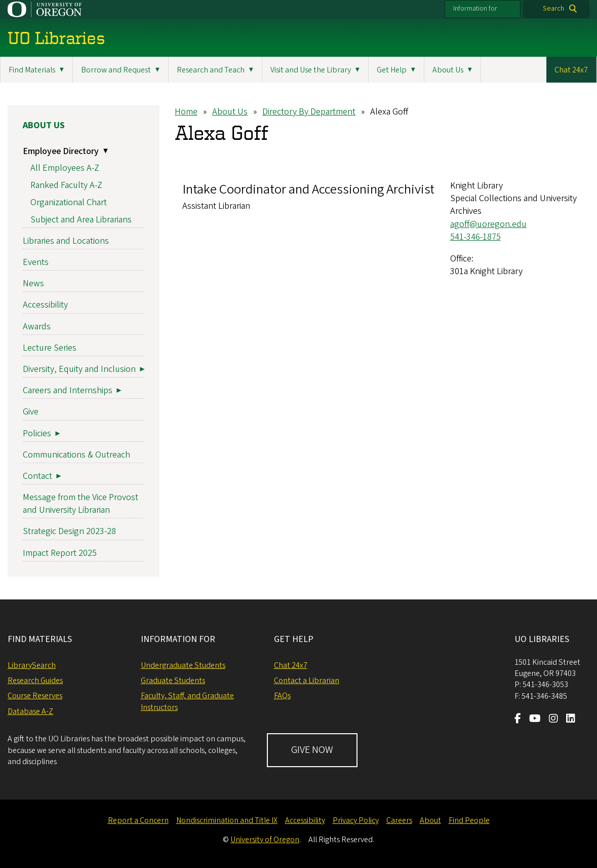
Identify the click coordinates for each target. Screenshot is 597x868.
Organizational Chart (69, 202)
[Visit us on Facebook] (518, 720)
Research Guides (35, 681)
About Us (230, 112)
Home (186, 112)
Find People (469, 820)
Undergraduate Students (183, 665)
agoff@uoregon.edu (488, 224)
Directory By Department (309, 112)
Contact (37, 476)
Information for (475, 9)
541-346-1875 (475, 237)
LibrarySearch (32, 665)
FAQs (282, 696)
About (430, 820)
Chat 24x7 (571, 70)
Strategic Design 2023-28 (69, 532)
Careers (399, 820)
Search (553, 9)
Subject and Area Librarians (81, 220)
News (33, 284)
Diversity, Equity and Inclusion (79, 369)
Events (36, 262)
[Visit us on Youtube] (535, 720)
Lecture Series (50, 348)
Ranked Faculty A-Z (66, 185)
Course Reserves (35, 696)
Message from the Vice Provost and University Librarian (81, 504)
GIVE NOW (312, 750)
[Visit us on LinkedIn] (571, 720)
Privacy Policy (356, 820)
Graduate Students (173, 681)
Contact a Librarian (307, 681)
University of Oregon (265, 840)
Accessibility (45, 305)
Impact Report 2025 (60, 553)
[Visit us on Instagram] (553, 720)
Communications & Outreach (76, 455)
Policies (37, 433)
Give (31, 412)
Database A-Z (30, 711)
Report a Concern (138, 820)
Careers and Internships (68, 391)
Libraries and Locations (66, 241)
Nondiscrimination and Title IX (227, 820)
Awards (37, 327)
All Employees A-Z (65, 168)
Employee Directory (61, 151)
